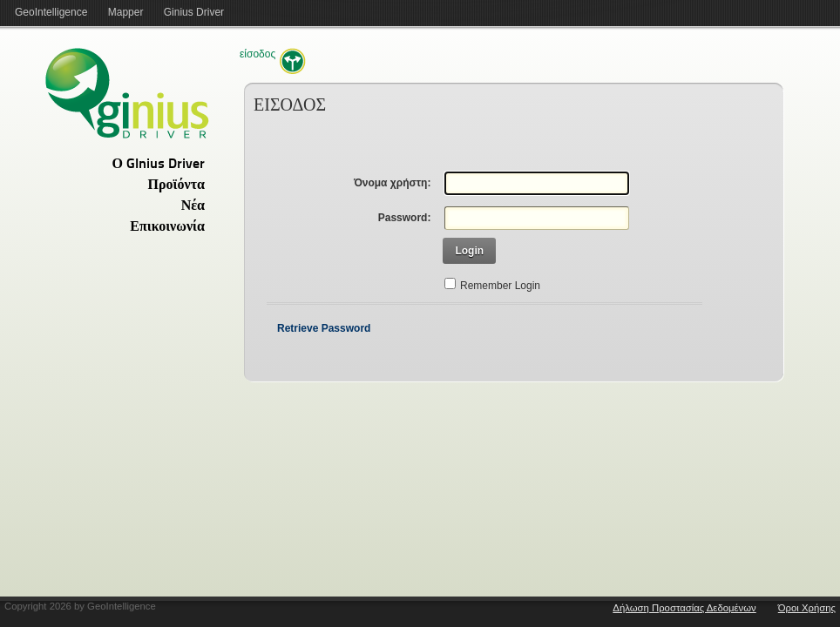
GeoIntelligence (51, 12)
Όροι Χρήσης (807, 608)
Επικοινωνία (167, 227)
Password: (405, 218)
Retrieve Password (324, 328)
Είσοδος (257, 54)
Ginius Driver (194, 12)
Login (469, 251)
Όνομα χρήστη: (393, 183)
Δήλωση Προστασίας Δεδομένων (684, 608)
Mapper (126, 12)
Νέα (193, 206)
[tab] (105, 164)
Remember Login (500, 286)
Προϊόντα (176, 185)
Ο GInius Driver (159, 165)
